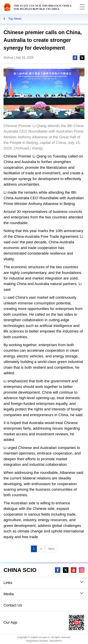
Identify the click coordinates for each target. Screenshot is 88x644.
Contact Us (13, 605)
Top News (15, 19)
